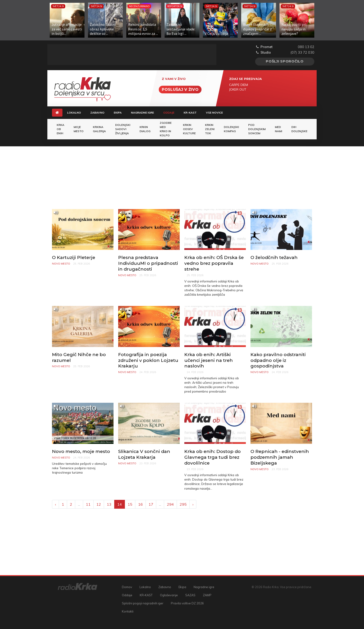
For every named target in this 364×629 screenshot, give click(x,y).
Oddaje (171, 112)
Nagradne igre (142, 113)
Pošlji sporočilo (285, 61)
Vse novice (214, 113)
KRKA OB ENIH (60, 129)
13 (109, 504)
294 (170, 504)
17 (151, 504)
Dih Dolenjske (299, 129)
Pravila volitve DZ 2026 (187, 603)
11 (88, 504)
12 (99, 504)
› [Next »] (193, 504)
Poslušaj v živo (180, 90)
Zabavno (97, 113)
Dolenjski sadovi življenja (123, 129)
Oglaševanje (169, 595)
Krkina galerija (99, 129)
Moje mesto (79, 129)
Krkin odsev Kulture (189, 129)
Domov (127, 587)
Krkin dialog (145, 129)
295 (183, 504)
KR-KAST (190, 113)
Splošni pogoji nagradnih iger (143, 603)
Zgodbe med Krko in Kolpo (166, 129)
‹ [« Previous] (55, 504)
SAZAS (190, 595)
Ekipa (118, 113)
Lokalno (74, 113)
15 (130, 504)
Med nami (278, 129)
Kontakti (128, 611)
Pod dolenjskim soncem (257, 129)
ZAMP (207, 595)
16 (140, 504)
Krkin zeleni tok (210, 129)
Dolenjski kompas (231, 129)
